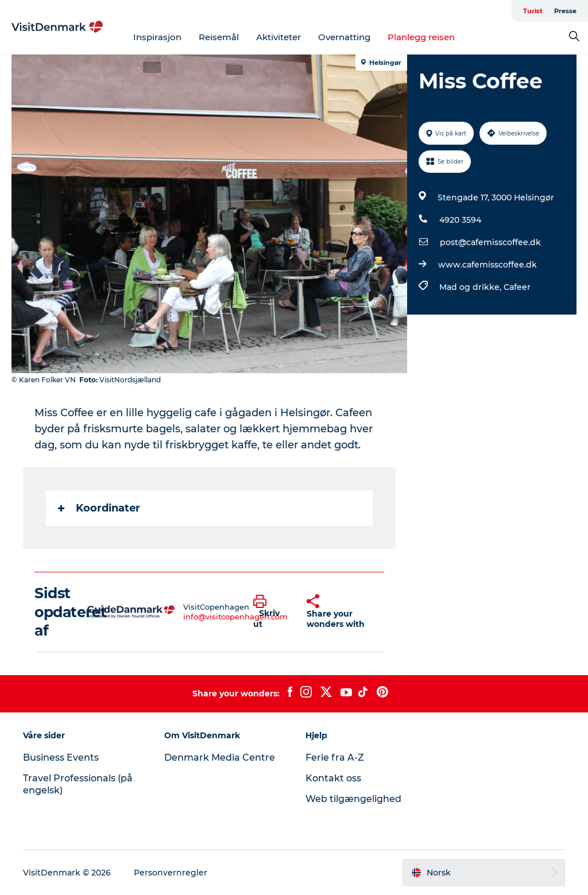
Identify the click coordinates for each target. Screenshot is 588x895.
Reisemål (219, 37)
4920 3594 (460, 220)
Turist (533, 11)
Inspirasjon (157, 37)
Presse (565, 11)
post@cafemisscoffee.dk (490, 242)
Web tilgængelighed (353, 799)
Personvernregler (171, 873)
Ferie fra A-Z (335, 758)
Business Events (61, 758)
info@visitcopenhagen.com (235, 617)
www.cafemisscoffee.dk (488, 265)
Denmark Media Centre (220, 758)
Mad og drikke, (471, 287)
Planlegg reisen (421, 37)
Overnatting (344, 37)
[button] (271, 612)
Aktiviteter (278, 37)
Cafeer (517, 287)
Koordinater (99, 508)
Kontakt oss (333, 778)
